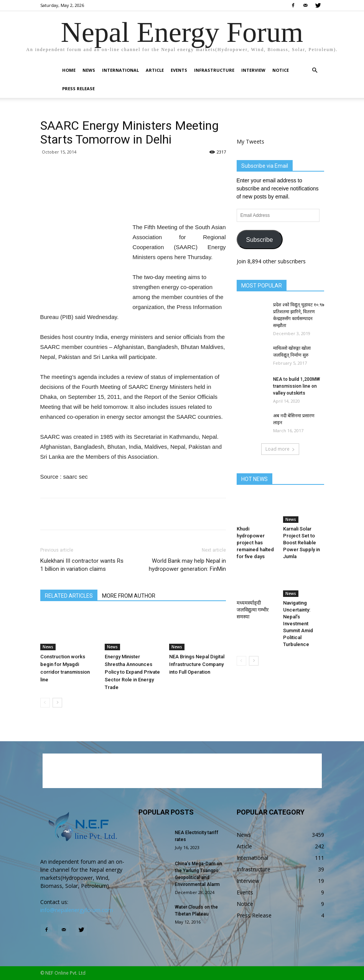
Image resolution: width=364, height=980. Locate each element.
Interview (253, 70)
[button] (315, 70)
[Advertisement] (133, 203)
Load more (280, 449)
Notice (281, 70)
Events (179, 70)
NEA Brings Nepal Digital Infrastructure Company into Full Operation (197, 664)
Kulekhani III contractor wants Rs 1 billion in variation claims (82, 565)
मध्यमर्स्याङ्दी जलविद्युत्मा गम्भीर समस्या (253, 610)
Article (155, 70)
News (89, 70)
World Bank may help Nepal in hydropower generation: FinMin (187, 565)
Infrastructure (214, 70)
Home (69, 70)
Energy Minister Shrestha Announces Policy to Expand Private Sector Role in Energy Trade (132, 672)
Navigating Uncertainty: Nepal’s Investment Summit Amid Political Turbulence (298, 624)
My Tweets (250, 141)
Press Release (78, 88)
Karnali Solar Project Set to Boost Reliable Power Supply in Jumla (301, 543)
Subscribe (259, 240)
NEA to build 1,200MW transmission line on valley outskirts (296, 386)
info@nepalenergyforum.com (77, 910)
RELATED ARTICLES (69, 596)
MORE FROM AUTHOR (129, 596)
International (120, 70)
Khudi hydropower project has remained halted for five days (255, 543)
